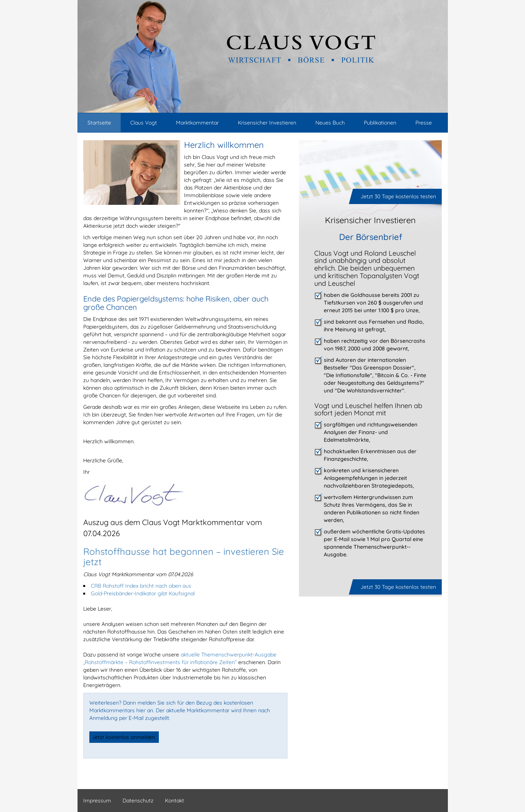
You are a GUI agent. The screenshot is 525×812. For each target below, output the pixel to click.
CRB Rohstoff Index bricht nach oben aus (141, 586)
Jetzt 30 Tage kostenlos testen (398, 196)
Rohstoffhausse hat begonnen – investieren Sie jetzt (184, 556)
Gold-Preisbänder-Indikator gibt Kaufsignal (143, 593)
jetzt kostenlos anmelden (124, 737)
